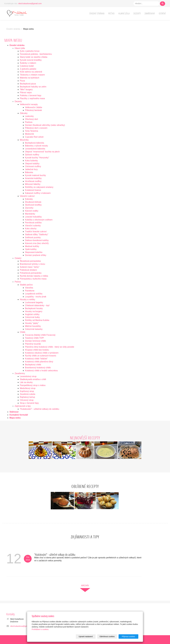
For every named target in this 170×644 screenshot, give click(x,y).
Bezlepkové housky (34, 308)
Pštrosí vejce (26, 92)
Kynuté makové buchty (35, 175)
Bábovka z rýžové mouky (37, 146)
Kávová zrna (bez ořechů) (37, 243)
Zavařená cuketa (28, 394)
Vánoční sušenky (33, 226)
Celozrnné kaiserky (34, 329)
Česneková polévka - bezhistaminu (36, 54)
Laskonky (29, 116)
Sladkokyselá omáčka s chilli (33, 379)
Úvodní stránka (97, 14)
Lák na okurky (26, 382)
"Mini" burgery (26, 90)
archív (85, 586)
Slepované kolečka (34, 252)
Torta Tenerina (32, 131)
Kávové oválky (32, 211)
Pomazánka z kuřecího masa (33, 279)
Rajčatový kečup (27, 397)
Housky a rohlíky (27, 299)
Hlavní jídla (124, 14)
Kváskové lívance (33, 190)
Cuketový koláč (27, 66)
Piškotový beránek (33, 110)
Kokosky (29, 199)
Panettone (30, 291)
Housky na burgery (34, 311)
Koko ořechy (31, 229)
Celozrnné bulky (32, 317)
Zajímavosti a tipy (23, 406)
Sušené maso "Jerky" (30, 267)
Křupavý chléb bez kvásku (37, 350)
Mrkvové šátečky (33, 184)
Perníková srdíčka (33, 223)
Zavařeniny (150, 14)
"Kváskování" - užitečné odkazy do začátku (40, 409)
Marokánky (30, 214)
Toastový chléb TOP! (35, 338)
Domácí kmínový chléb (35, 341)
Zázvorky (29, 208)
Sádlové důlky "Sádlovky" (37, 234)
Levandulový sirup (28, 376)
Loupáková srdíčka (34, 294)
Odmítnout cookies (107, 636)
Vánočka (29, 288)
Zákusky (24, 113)
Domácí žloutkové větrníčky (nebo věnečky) (45, 125)
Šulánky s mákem (28, 63)
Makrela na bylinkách (30, 78)
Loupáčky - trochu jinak (36, 297)
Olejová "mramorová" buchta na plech (42, 152)
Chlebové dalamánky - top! (37, 305)
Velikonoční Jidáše (34, 107)
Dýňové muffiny (32, 155)
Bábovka (29, 172)
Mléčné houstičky (33, 326)
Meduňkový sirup (28, 388)
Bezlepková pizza (28, 84)
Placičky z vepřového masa (32, 98)
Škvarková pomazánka (30, 261)
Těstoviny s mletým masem (32, 75)
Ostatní (162, 14)
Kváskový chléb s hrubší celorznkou (41, 371)
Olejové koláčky (32, 164)
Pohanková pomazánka (31, 273)
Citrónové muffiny (33, 166)
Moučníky (24, 140)
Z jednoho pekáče (28, 69)
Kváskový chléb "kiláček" (36, 359)
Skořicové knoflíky (33, 205)
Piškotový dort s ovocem (36, 128)
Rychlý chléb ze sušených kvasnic (41, 356)
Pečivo (111, 14)
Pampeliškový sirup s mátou (33, 385)
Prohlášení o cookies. (40, 629)
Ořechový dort (31, 119)
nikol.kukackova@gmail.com (30, 3)
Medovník (29, 134)
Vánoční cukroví (27, 196)
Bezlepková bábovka (35, 143)
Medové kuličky (32, 246)
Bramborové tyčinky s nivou (33, 264)
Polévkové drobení (28, 270)
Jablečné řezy (31, 169)
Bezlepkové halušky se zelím (33, 87)
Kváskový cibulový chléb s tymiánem (42, 353)
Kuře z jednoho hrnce (30, 51)
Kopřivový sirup (27, 391)
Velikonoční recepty (29, 104)
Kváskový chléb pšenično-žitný (39, 362)
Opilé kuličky (31, 249)
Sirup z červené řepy (29, 403)
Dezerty (137, 14)
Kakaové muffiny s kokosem (38, 193)
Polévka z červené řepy (31, 95)
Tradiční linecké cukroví (36, 232)
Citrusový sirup (27, 400)
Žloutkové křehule (33, 202)
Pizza (22, 81)
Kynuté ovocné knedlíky (31, 60)
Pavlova (29, 122)
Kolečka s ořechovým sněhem (39, 220)
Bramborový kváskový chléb (38, 368)
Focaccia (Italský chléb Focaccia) (40, 335)
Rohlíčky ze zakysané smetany (39, 187)
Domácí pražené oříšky (36, 255)
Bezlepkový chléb (33, 365)
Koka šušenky (31, 161)
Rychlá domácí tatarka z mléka (34, 276)
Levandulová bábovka (35, 149)
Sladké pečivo (26, 285)
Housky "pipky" (32, 323)
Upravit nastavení (86, 636)
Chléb (23, 332)
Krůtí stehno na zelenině (31, 72)
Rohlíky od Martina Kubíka (37, 320)
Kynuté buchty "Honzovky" (37, 158)
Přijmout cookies (129, 636)
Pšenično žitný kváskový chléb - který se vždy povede (50, 347)
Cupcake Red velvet (34, 137)
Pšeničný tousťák (33, 344)
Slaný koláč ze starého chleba (34, 57)
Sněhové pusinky (33, 237)
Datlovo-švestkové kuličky (37, 240)
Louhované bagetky (34, 302)
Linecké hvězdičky (33, 217)
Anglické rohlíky (32, 314)
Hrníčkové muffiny (33, 181)
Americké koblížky (33, 178)
